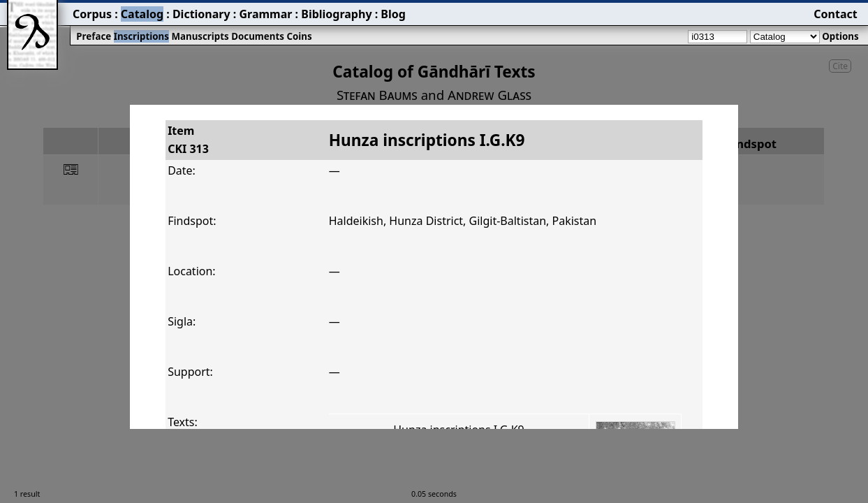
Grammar (265, 14)
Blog (393, 14)
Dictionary (201, 14)
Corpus (92, 14)
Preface (94, 36)
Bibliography (336, 14)
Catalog (142, 14)
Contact (835, 14)
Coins (299, 36)
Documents (258, 36)
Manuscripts (200, 36)
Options (840, 36)
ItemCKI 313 (188, 140)
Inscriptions (141, 36)
